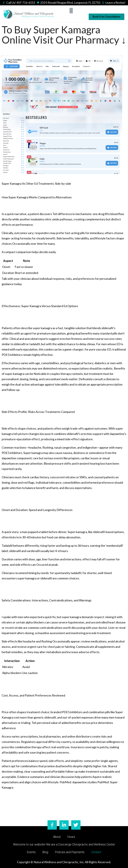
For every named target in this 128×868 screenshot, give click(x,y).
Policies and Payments (70, 852)
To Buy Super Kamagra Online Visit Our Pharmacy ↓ (64, 35)
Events (31, 852)
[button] (71, 11)
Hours (71, 837)
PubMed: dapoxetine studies (78, 782)
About (57, 837)
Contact (96, 852)
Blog (45, 852)
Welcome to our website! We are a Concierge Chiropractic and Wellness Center (64, 844)
